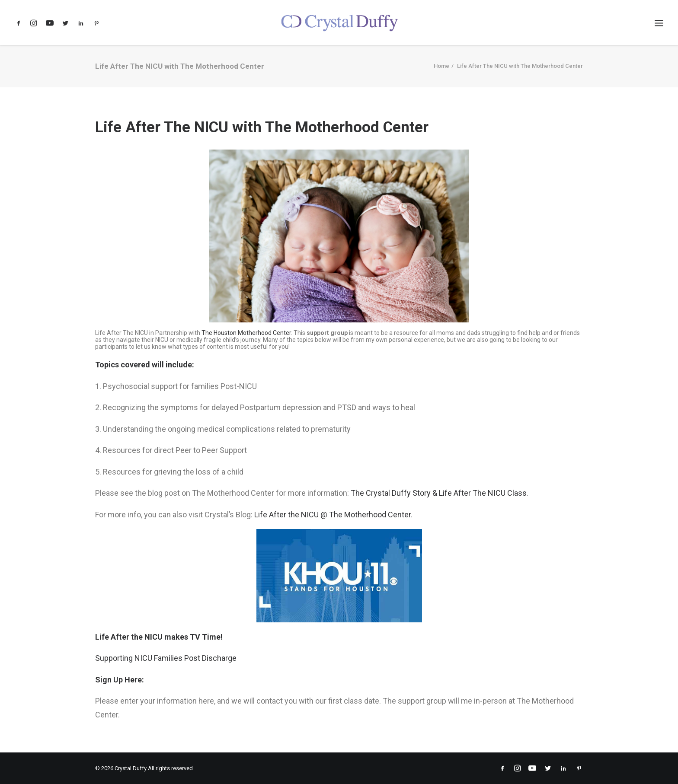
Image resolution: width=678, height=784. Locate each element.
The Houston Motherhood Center (246, 333)
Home (441, 66)
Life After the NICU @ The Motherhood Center (333, 515)
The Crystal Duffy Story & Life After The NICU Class (439, 493)
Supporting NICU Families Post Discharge (166, 658)
